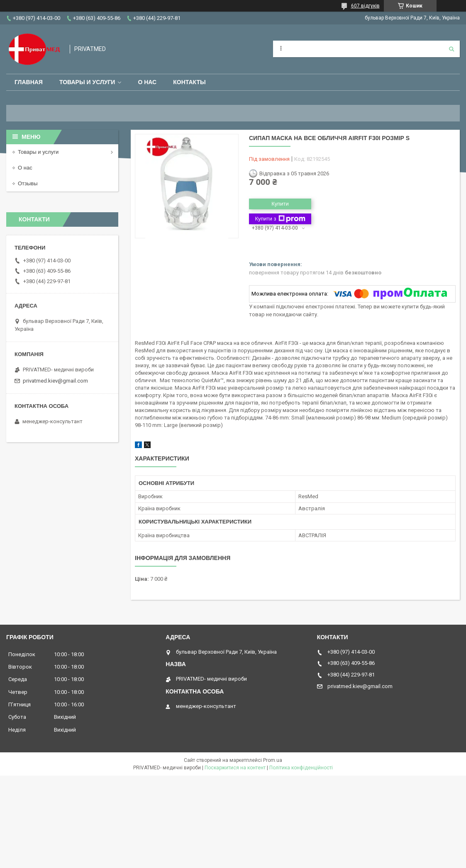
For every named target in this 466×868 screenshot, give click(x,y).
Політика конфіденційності (301, 768)
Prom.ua (273, 760)
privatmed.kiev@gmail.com (55, 381)
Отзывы (28, 183)
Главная (29, 82)
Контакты (189, 82)
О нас (147, 82)
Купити (280, 204)
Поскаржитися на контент (235, 768)
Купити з (280, 219)
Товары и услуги (87, 82)
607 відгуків (365, 6)
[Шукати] (451, 49)
